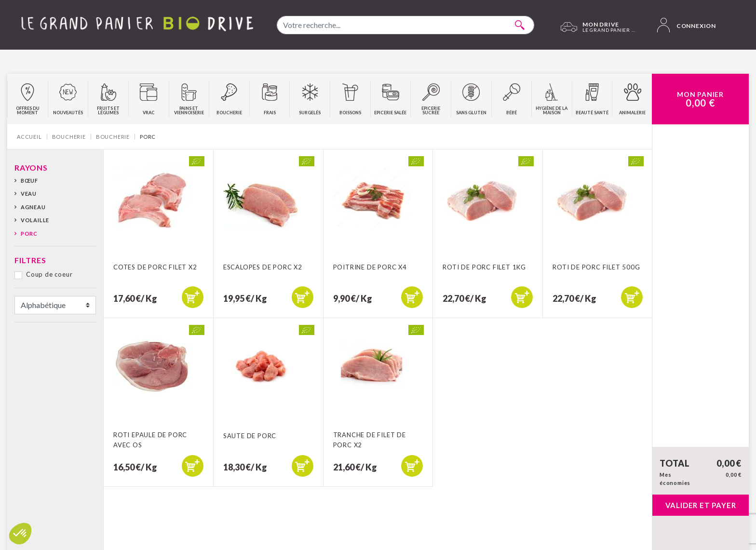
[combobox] (405, 25)
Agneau (33, 207)
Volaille (35, 220)
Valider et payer (701, 505)
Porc (29, 234)
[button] (20, 534)
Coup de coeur (49, 274)
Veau (29, 194)
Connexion (687, 25)
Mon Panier (700, 99)
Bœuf (29, 181)
